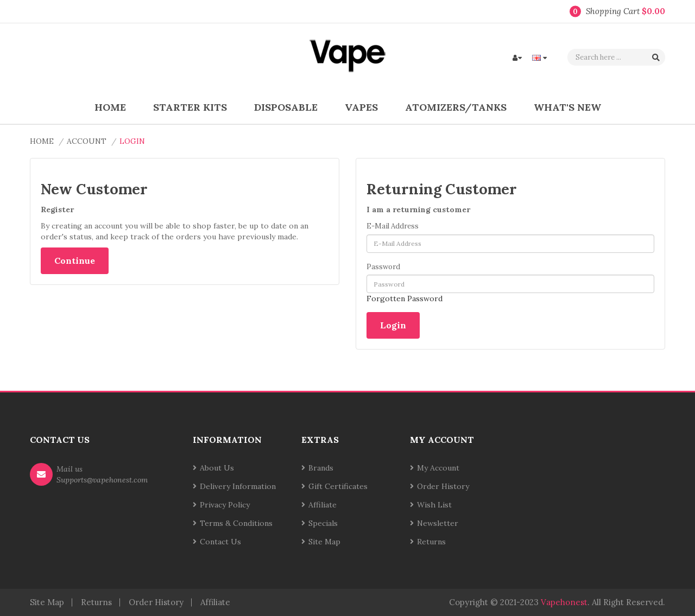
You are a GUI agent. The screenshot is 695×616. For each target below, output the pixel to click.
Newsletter (438, 523)
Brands (321, 468)
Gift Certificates (338, 486)
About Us (217, 468)
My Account (438, 468)
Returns (431, 542)
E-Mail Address (393, 226)
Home (42, 141)
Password (383, 267)
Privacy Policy (225, 505)
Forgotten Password (405, 299)
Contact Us (220, 542)
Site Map (324, 542)
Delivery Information (238, 486)
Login (132, 141)
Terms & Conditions (236, 523)
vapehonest (564, 602)
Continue (75, 261)
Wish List (434, 505)
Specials (323, 523)
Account (87, 141)
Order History (443, 486)
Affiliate (323, 505)
